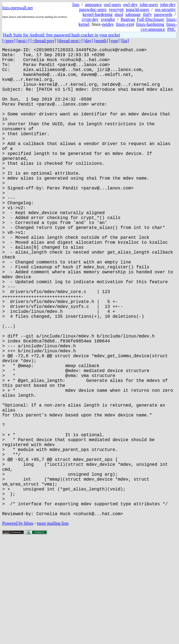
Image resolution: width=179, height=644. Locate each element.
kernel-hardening (98, 14)
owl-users (112, 5)
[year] (114, 41)
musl (119, 14)
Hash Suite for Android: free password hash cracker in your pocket (61, 35)
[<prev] (9, 41)
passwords (163, 14)
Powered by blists (18, 627)
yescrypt (116, 9)
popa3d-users (138, 9)
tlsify (147, 14)
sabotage (133, 14)
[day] (88, 41)
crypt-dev (90, 19)
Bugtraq (128, 19)
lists (76, 5)
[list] (125, 41)
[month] (101, 41)
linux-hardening (150, 24)
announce (93, 5)
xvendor (108, 19)
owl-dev (130, 5)
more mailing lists (53, 627)
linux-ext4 (125, 24)
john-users (149, 5)
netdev (108, 24)
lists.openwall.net (18, 8)
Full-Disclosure (151, 19)
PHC (171, 29)
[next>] (23, 41)
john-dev (168, 5)
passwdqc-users (93, 9)
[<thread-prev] (43, 41)
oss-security (165, 9)
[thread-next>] (70, 41)
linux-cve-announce (159, 27)
